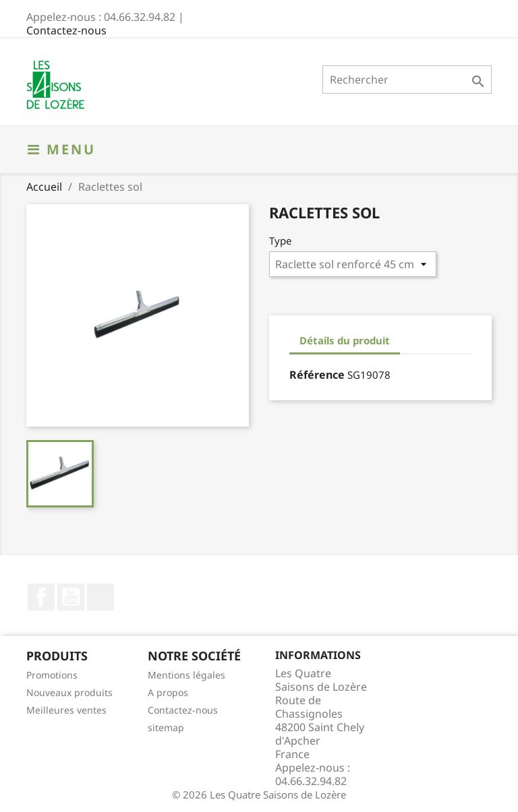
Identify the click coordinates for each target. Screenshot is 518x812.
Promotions (52, 675)
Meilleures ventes (66, 710)
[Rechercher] (407, 80)
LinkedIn (100, 597)
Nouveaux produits (69, 692)
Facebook (41, 597)
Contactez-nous (66, 30)
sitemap (166, 727)
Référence (317, 375)
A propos (168, 692)
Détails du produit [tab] (345, 340)
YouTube (71, 597)
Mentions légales (186, 675)
